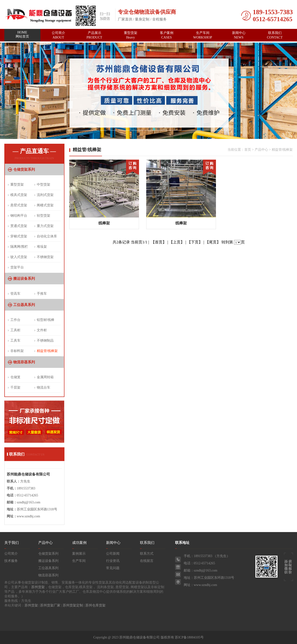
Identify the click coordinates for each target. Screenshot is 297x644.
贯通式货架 (19, 226)
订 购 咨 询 (133, 166)
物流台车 (44, 387)
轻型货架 (44, 216)
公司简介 (58, 35)
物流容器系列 (24, 362)
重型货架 (131, 35)
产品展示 (95, 35)
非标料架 (17, 351)
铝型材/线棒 (46, 320)
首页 (248, 150)
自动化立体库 (47, 236)
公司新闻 (113, 554)
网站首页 (22, 35)
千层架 (15, 387)
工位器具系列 (24, 305)
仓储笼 (15, 377)
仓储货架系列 (24, 169)
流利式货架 (45, 195)
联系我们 (275, 35)
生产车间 (203, 35)
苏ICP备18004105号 (189, 637)
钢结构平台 (19, 216)
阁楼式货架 (45, 205)
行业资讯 (113, 561)
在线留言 (147, 561)
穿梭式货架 (19, 236)
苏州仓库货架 (95, 605)
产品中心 (261, 150)
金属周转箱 (45, 377)
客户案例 (167, 35)
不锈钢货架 (45, 257)
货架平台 (17, 267)
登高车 (15, 294)
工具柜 (15, 330)
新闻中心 (239, 35)
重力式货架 (45, 226)
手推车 (42, 294)
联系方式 (147, 554)
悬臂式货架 (19, 205)
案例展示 (79, 554)
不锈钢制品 (45, 341)
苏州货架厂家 (50, 605)
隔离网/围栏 (19, 247)
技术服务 (11, 561)
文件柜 (42, 330)
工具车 (15, 341)
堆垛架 (42, 247)
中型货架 (44, 185)
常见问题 (113, 568)
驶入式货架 (19, 257)
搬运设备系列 (24, 279)
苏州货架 (38, 587)
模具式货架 (19, 195)
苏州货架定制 (73, 605)
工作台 (15, 320)
